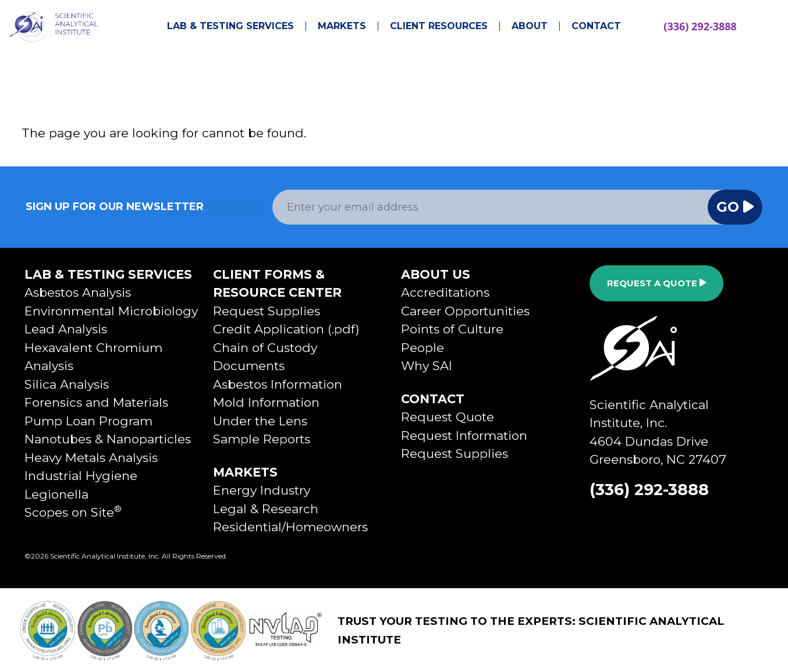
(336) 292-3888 (700, 26)
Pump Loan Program (88, 421)
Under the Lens (260, 421)
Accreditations (445, 292)
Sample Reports (262, 439)
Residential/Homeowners (290, 527)
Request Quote (448, 417)
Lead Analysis (66, 329)
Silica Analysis (67, 384)
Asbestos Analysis (78, 292)
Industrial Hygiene (81, 476)
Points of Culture (452, 329)
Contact (596, 26)
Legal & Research (266, 509)
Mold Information (266, 402)
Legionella (56, 494)
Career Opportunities (465, 311)
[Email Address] (490, 207)
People (423, 348)
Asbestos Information (278, 384)
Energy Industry (262, 490)
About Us (436, 274)
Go (735, 207)
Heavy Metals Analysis (91, 458)
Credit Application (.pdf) (286, 329)
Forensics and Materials (96, 402)
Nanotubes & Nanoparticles (108, 439)
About (530, 26)
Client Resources (439, 26)
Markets (342, 26)
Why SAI (427, 366)
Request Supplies (267, 311)
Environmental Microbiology (111, 311)
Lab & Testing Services (230, 26)
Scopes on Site (73, 512)
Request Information (464, 435)
